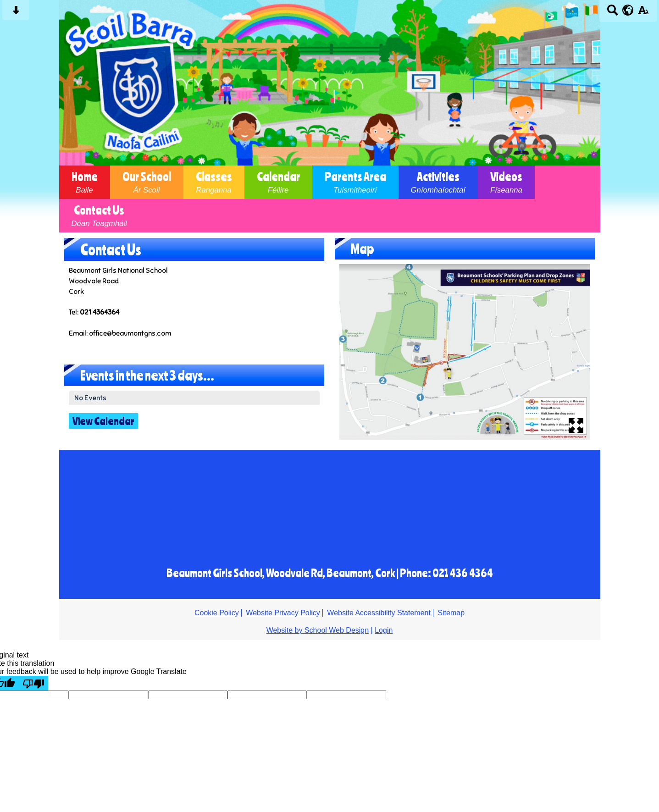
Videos (506, 182)
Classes (214, 182)
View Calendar (103, 421)
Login (384, 630)
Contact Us (100, 216)
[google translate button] (628, 10)
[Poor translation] (33, 683)
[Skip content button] (16, 13)
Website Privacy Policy (283, 613)
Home (85, 182)
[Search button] (612, 13)
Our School (147, 182)
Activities (438, 182)
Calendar (278, 182)
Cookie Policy (217, 613)
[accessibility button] (643, 13)
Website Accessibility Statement (379, 613)
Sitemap (451, 613)
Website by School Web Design (318, 630)
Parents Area (355, 182)
